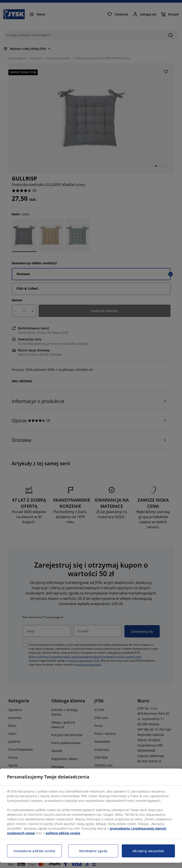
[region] (91, 816)
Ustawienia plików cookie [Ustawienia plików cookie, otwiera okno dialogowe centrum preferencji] (34, 851)
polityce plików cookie (63, 833)
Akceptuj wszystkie (148, 851)
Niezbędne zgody (93, 851)
